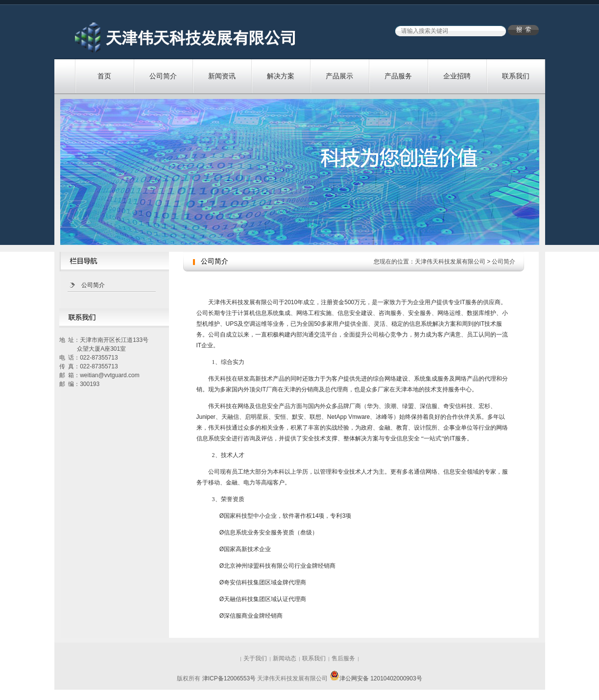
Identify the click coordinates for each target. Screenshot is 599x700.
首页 (104, 76)
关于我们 (255, 658)
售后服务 (343, 658)
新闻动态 (285, 658)
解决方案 (281, 76)
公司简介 (163, 76)
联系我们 (516, 76)
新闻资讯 (222, 76)
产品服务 (398, 76)
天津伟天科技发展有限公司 (450, 262)
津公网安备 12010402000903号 (376, 678)
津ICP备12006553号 (229, 678)
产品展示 (339, 76)
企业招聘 (457, 76)
